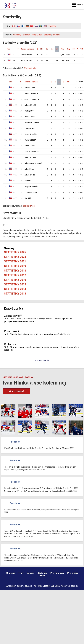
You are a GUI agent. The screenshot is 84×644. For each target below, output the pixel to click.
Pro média (73, 573)
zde (33, 321)
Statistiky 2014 (15, 289)
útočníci (56, 35)
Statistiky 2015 (15, 284)
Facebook (15, 442)
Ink (57, 49)
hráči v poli (37, 35)
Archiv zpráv (42, 361)
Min (42, 49)
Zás (52, 49)
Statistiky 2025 (15, 252)
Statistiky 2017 (15, 275)
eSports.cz (22, 586)
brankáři (26, 35)
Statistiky (42, 573)
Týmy (21, 573)
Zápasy (31, 573)
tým (9, 49)
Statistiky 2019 (15, 266)
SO (74, 49)
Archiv (42, 576)
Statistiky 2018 (15, 271)
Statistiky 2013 (15, 294)
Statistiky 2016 (15, 280)
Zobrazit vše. (30, 68)
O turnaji (11, 573)
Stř (47, 49)
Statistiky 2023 (15, 257)
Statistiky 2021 (15, 261)
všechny (52, 26)
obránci (47, 35)
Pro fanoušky (57, 573)
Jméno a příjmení (27, 49)
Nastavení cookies (70, 586)
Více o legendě (16, 391)
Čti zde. (67, 334)
